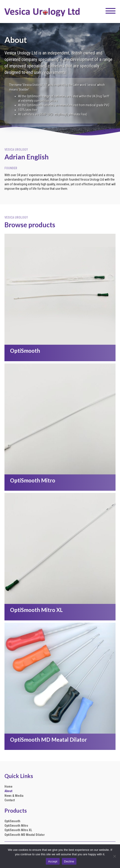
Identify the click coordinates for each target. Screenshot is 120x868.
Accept (53, 861)
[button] (109, 11)
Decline (69, 861)
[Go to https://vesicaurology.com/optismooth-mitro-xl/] (60, 611)
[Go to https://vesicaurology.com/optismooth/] (60, 352)
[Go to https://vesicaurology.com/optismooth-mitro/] (60, 482)
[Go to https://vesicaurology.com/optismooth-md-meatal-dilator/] (60, 741)
